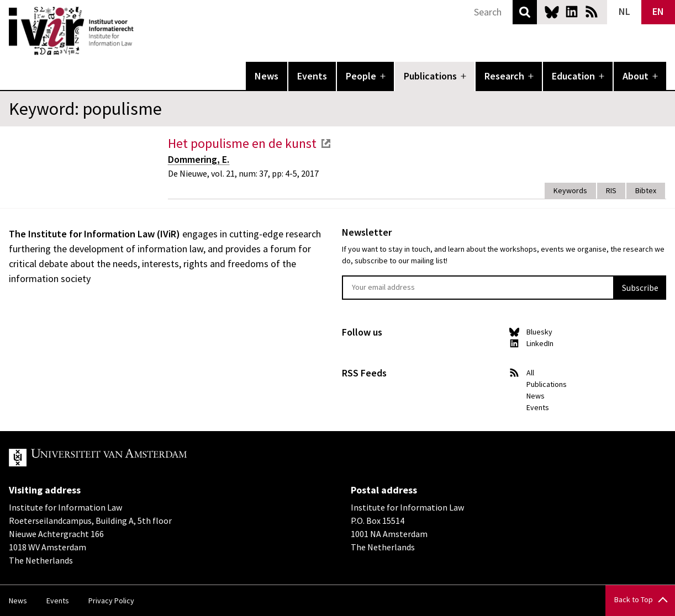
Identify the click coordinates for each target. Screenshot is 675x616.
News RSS (592, 12)
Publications (430, 76)
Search (525, 12)
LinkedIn (572, 12)
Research (504, 76)
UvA (137, 458)
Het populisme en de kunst (242, 143)
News (267, 76)
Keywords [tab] (570, 190)
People (361, 76)
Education (573, 76)
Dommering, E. (199, 159)
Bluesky (552, 12)
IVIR (141, 31)
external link (326, 144)
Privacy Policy (111, 601)
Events (312, 76)
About (636, 76)
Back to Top (634, 599)
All (530, 373)
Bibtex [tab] (646, 190)
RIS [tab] (611, 190)
